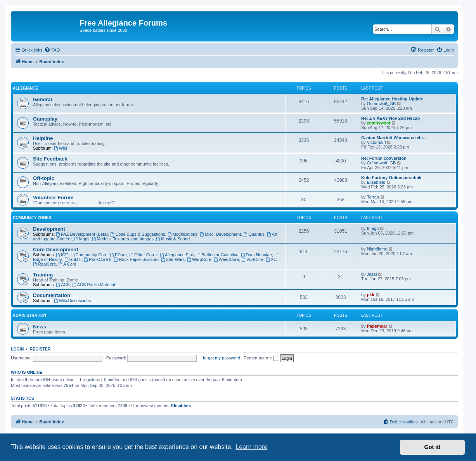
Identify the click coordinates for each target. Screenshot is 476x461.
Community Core (89, 255)
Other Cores (143, 255)
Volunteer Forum (53, 198)
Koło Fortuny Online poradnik (391, 178)
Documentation (52, 295)
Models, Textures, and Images (123, 239)
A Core (67, 264)
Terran (373, 197)
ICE (62, 255)
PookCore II (98, 259)
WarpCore (199, 259)
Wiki (61, 148)
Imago (373, 228)
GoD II (73, 259)
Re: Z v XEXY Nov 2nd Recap (390, 118)
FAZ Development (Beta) (82, 234)
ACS (63, 285)
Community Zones (32, 218)
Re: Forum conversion (384, 158)
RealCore (44, 264)
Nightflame (377, 249)
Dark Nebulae (256, 255)
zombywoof (379, 123)
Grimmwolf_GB (382, 104)
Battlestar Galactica (217, 255)
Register (40, 349)
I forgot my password (220, 358)
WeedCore (226, 259)
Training (43, 275)
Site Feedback (50, 159)
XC (271, 259)
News (40, 327)
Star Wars (173, 259)
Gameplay (45, 119)
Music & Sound (173, 239)
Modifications (183, 234)
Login (17, 349)
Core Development (56, 249)
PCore (118, 255)
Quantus (254, 234)
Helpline (43, 138)
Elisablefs (376, 182)
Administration (29, 315)
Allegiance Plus (177, 255)
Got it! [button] (433, 447)
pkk (371, 295)
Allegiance (25, 88)
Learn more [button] (251, 447)
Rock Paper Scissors (136, 259)
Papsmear (377, 326)
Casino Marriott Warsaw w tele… (394, 138)
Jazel (372, 274)
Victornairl (376, 142)
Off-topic (44, 178)
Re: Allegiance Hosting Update (392, 99)
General (42, 99)
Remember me (261, 358)
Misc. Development (220, 234)
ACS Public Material (94, 285)
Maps (82, 239)
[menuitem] (52, 50)
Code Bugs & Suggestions (138, 234)
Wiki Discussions (72, 300)
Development (49, 229)
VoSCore (252, 259)
